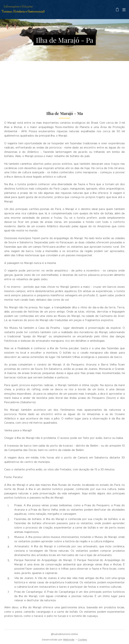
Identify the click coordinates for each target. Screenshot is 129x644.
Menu (124, 10)
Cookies (82, 640)
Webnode (69, 640)
